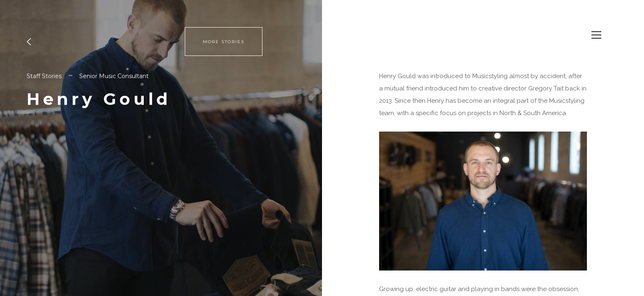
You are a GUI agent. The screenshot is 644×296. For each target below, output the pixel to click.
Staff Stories (44, 76)
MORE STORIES (224, 42)
